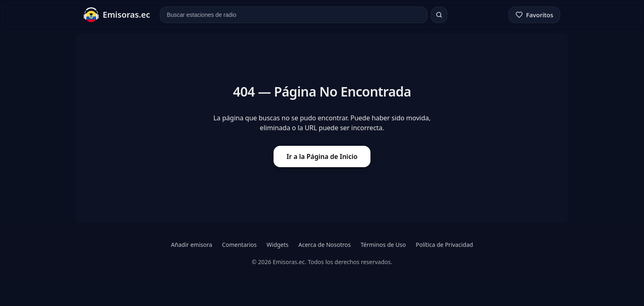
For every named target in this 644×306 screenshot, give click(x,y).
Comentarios (239, 245)
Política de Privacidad (444, 245)
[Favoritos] (534, 15)
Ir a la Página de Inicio (322, 156)
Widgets (278, 245)
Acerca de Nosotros (325, 245)
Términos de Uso (383, 245)
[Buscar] (439, 15)
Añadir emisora (191, 245)
